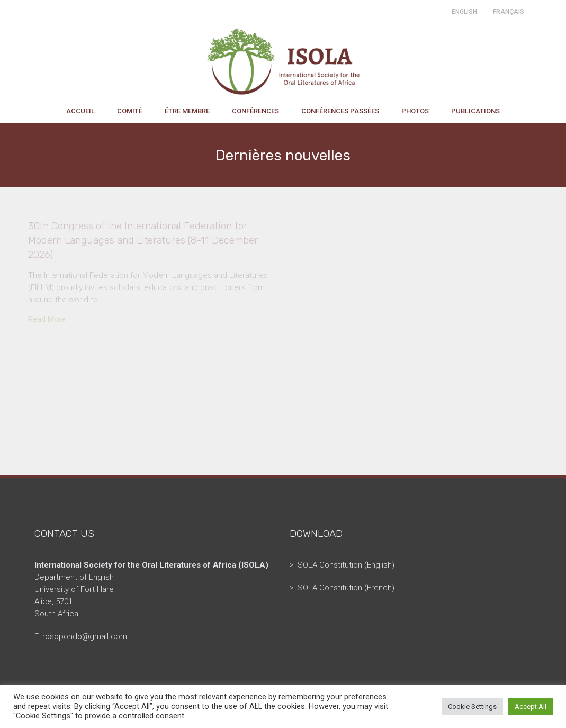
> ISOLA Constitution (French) (342, 588)
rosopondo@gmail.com (85, 636)
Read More (47, 319)
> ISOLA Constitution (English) (342, 565)
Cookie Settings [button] (472, 707)
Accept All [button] (531, 707)
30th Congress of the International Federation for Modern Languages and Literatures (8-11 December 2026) (143, 240)
